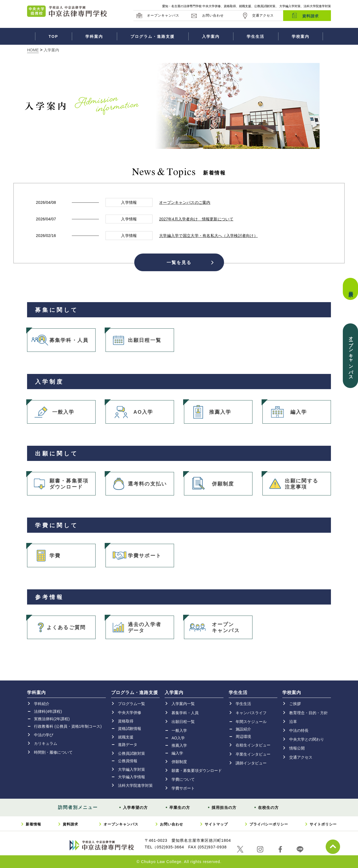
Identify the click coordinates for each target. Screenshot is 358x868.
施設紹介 (243, 729)
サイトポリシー (323, 824)
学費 (55, 556)
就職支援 (126, 737)
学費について (183, 779)
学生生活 (256, 36)
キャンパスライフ (251, 713)
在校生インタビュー (253, 745)
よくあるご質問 (66, 627)
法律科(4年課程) (48, 711)
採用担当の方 (224, 808)
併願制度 (223, 484)
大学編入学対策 (131, 769)
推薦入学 (220, 412)
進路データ (128, 745)
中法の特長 (299, 730)
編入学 (299, 412)
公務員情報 (128, 761)
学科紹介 (42, 704)
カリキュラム (46, 743)
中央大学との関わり (307, 739)
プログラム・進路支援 (152, 36)
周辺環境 (243, 737)
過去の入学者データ (145, 627)
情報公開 (297, 748)
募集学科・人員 (69, 340)
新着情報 (33, 824)
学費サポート (145, 556)
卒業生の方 (180, 808)
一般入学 (63, 412)
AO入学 (143, 412)
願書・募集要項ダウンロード (69, 484)
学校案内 (301, 36)
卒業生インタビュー (253, 754)
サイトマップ (216, 824)
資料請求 (310, 16)
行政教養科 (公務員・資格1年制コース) (68, 726)
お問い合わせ (213, 15)
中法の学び (44, 735)
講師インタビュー (251, 763)
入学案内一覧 (183, 704)
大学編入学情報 (131, 777)
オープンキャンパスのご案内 (185, 202)
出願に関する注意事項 (302, 484)
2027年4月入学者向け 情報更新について (196, 219)
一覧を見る (179, 262)
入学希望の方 (135, 808)
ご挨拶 (295, 704)
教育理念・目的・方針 (309, 713)
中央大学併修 (130, 713)
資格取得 (126, 721)
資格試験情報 (130, 729)
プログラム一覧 (131, 704)
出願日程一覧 (145, 340)
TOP (53, 36)
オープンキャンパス (163, 15)
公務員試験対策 (131, 753)
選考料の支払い (147, 484)
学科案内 (94, 36)
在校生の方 (268, 808)
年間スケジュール (251, 722)
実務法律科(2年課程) (52, 719)
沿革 (293, 722)
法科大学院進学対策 (135, 785)
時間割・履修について (53, 752)
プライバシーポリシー (269, 824)
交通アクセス (263, 15)
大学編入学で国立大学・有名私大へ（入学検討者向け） (208, 236)
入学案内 (211, 36)
